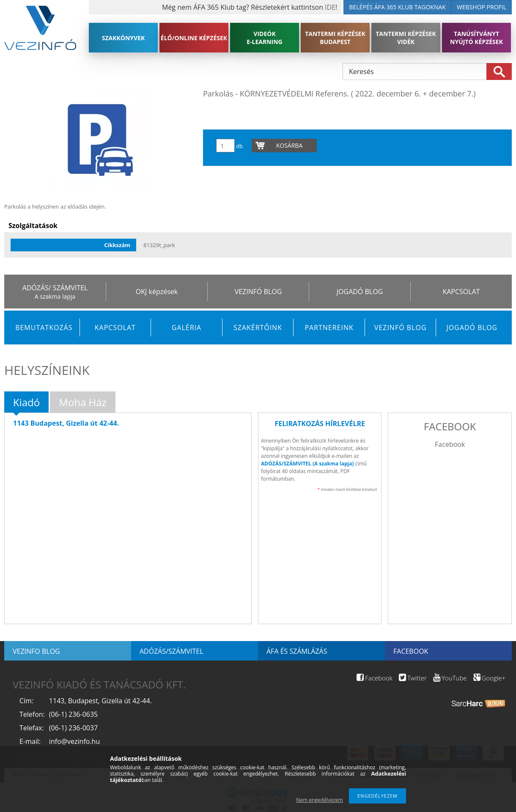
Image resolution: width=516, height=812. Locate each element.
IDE (330, 7)
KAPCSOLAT (461, 292)
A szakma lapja (55, 296)
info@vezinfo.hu (74, 741)
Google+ (489, 678)
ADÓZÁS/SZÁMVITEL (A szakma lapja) (307, 464)
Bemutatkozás (44, 328)
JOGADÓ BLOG (360, 292)
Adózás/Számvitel (172, 651)
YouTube (450, 678)
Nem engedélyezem (320, 800)
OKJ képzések (157, 292)
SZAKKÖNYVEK (124, 38)
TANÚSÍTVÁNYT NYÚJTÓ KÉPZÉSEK (476, 38)
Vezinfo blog (36, 651)
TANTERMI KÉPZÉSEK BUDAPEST (335, 38)
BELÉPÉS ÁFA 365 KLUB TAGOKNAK (397, 7)
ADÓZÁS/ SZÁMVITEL (55, 288)
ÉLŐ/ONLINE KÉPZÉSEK (194, 38)
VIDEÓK (265, 38)
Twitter (413, 678)
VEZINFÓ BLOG (258, 292)
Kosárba (290, 145)
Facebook (450, 444)
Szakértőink (258, 328)
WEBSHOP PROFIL (482, 7)
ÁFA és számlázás (297, 651)
